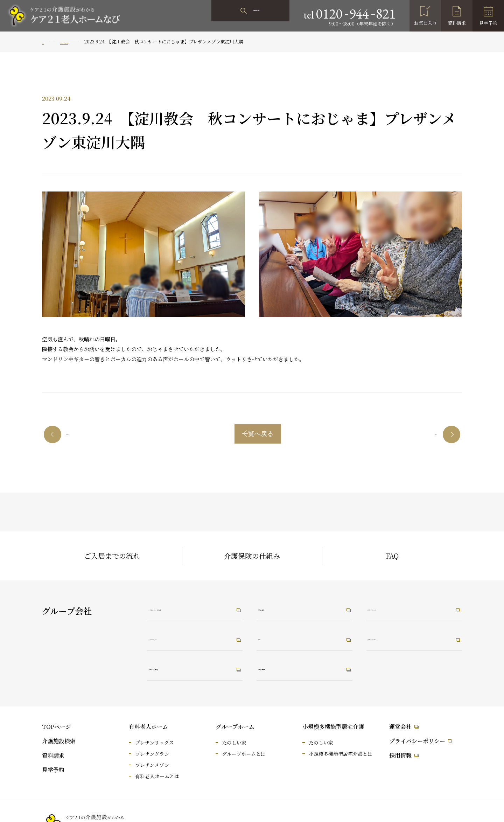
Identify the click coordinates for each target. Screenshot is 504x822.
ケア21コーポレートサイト (192, 607)
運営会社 (400, 727)
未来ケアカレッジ (399, 607)
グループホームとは (244, 754)
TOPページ (57, 727)
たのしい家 (234, 743)
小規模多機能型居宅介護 (333, 727)
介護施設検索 (59, 741)
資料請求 (457, 23)
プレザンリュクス (155, 743)
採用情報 (400, 755)
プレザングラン (152, 754)
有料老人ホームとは (157, 776)
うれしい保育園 (286, 669)
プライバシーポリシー (417, 741)
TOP (47, 41)
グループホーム (235, 727)
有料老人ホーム (148, 727)
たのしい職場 (282, 607)
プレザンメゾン (152, 765)
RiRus (273, 638)
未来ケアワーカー (399, 638)
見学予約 (488, 23)
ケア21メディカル (179, 638)
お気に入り (425, 23)
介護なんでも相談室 (182, 669)
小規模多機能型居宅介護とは (341, 754)
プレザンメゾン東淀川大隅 (95, 41)
